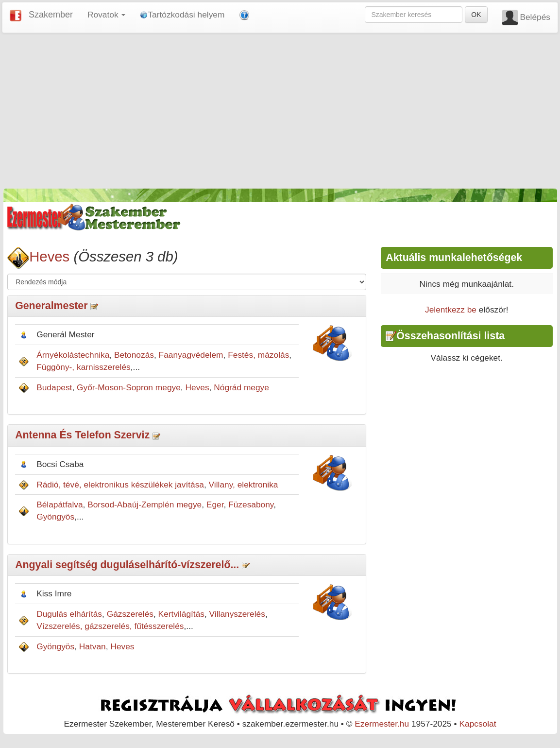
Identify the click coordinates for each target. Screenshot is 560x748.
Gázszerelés (130, 614)
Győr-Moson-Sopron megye (129, 387)
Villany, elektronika (244, 485)
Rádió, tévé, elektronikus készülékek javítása (120, 485)
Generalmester (51, 306)
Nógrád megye (241, 387)
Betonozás (134, 355)
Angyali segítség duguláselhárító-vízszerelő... (127, 565)
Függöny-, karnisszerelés (84, 367)
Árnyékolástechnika (73, 355)
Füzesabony (251, 504)
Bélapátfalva (59, 504)
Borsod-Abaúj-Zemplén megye (144, 504)
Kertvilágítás (181, 614)
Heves (49, 256)
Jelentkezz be (451, 310)
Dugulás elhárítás (69, 614)
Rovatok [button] (106, 15)
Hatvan (93, 646)
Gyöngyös (55, 517)
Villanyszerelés (237, 614)
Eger (215, 504)
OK (476, 15)
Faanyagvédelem (191, 355)
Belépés (535, 17)
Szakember (51, 15)
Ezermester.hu (382, 724)
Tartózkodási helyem (182, 15)
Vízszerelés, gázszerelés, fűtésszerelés (110, 626)
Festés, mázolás (258, 355)
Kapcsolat (477, 724)
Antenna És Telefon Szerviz (82, 435)
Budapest (54, 387)
